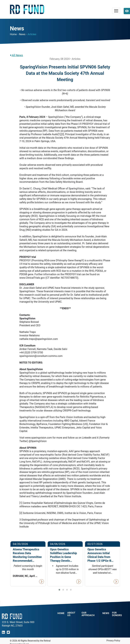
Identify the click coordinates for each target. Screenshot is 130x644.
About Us (72, 614)
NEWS (106, 613)
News (22, 34)
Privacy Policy (113, 641)
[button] (59, 590)
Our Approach (88, 614)
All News (16, 55)
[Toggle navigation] (116, 11)
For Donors (117, 614)
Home (13, 34)
